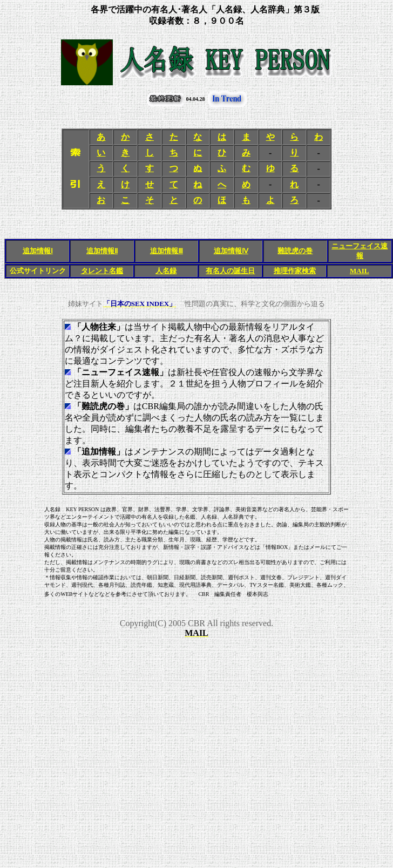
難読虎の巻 (295, 251)
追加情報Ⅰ (38, 251)
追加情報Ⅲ (167, 251)
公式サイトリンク (38, 271)
